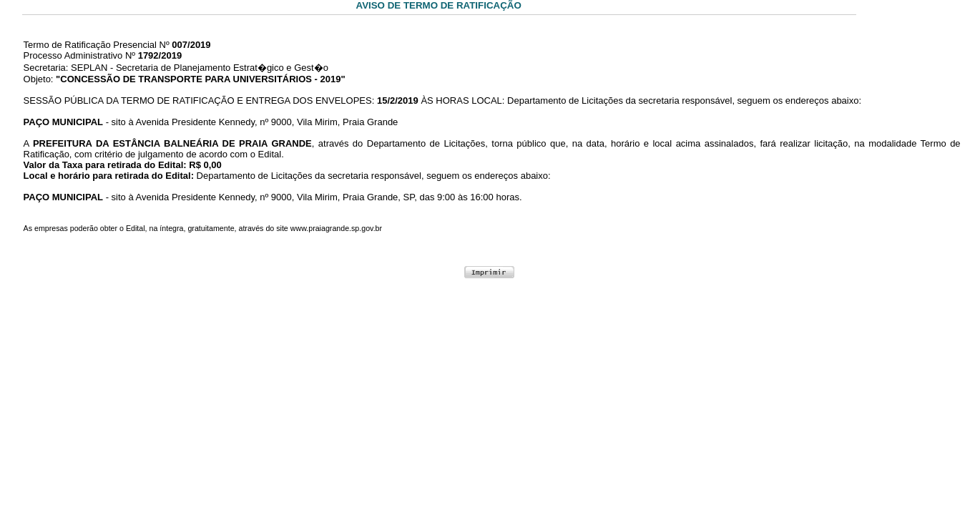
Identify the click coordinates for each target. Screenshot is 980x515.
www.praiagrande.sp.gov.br (336, 228)
